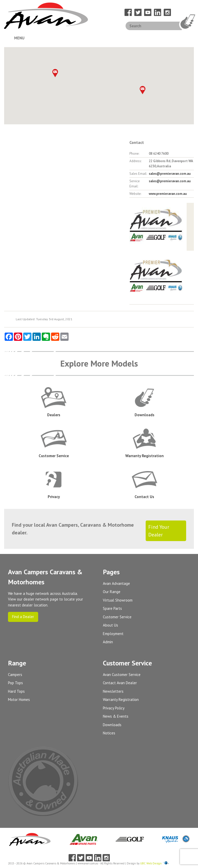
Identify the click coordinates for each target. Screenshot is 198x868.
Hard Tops (16, 691)
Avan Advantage (116, 583)
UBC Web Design (151, 863)
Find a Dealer (23, 617)
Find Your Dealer (159, 531)
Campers (15, 675)
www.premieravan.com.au (168, 194)
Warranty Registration (121, 700)
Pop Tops (15, 683)
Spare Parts (112, 608)
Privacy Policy (114, 708)
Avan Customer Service (122, 675)
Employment (113, 634)
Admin (108, 642)
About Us (110, 625)
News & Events (116, 716)
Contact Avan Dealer (120, 683)
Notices (109, 733)
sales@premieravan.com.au (170, 174)
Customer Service (117, 617)
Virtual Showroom (118, 600)
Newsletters (113, 691)
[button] (143, 90)
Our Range (112, 592)
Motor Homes (19, 700)
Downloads (112, 725)
